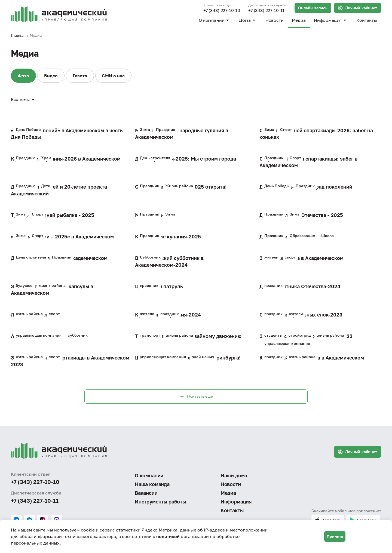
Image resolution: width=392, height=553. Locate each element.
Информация (331, 20)
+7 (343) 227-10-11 (266, 11)
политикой (168, 536)
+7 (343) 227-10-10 (222, 11)
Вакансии (146, 493)
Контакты (367, 20)
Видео (52, 76)
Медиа (299, 20)
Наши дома (234, 475)
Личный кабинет (357, 8)
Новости (275, 20)
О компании (215, 20)
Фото (24, 76)
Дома (248, 20)
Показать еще (196, 397)
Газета (81, 76)
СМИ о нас (115, 76)
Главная (18, 35)
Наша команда (152, 484)
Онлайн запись (313, 8)
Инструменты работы (160, 502)
